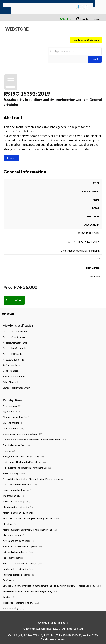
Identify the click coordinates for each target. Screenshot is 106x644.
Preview (11, 158)
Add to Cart (14, 300)
